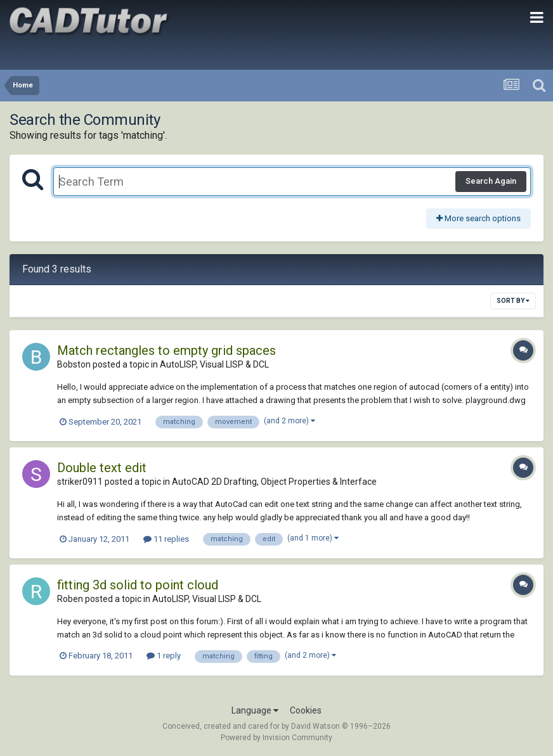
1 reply (164, 656)
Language (255, 710)
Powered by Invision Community (276, 738)
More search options (478, 218)
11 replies (166, 539)
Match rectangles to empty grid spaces (166, 350)
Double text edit (102, 468)
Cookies (306, 710)
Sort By (513, 301)
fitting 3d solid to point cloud (138, 585)
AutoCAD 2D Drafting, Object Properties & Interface (274, 482)
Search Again (491, 181)
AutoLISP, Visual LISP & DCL (214, 364)
